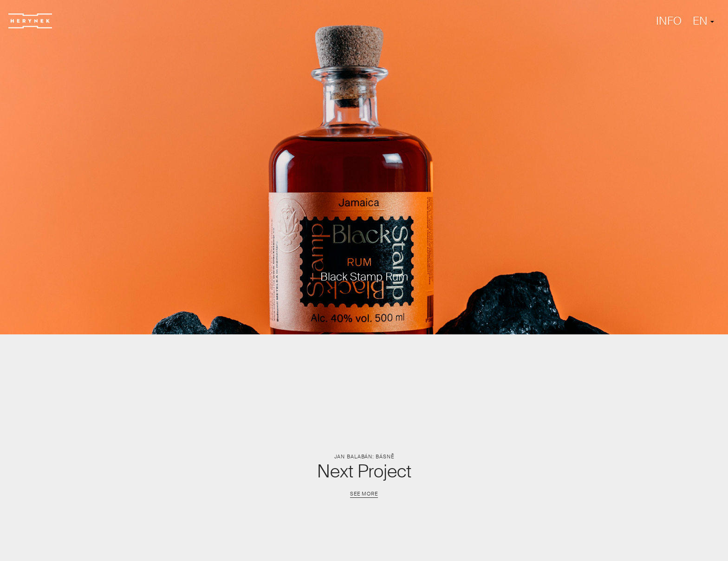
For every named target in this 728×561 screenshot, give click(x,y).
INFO (669, 21)
